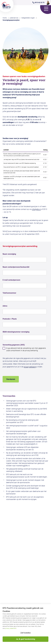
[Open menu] (46, 9)
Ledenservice (14, 18)
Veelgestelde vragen (28, 18)
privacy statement (11, 628)
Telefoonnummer (9, 293)
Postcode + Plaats (10, 319)
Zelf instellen (26, 633)
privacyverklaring (30, 367)
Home (5, 18)
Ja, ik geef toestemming (25, 639)
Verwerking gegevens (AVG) (14, 345)
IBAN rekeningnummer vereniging (16, 332)
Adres (5, 306)
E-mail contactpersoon (11, 280)
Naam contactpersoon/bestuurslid (16, 267)
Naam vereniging (9, 254)
